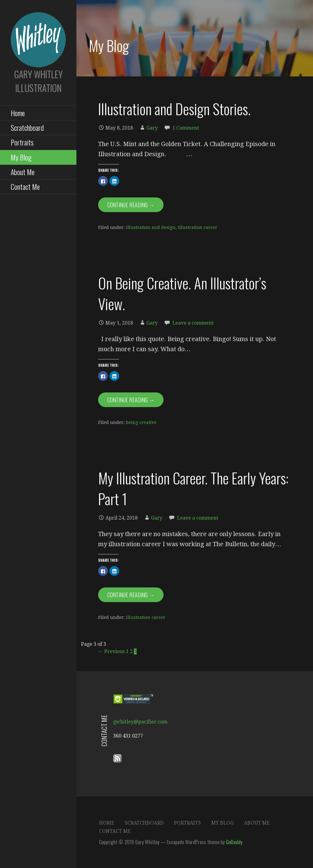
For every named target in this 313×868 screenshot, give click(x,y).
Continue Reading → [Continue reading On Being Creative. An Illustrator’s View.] (131, 400)
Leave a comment (193, 323)
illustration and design (151, 227)
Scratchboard (27, 127)
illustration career (198, 227)
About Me (23, 172)
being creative (141, 422)
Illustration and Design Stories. (174, 109)
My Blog (21, 157)
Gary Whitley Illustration (38, 81)
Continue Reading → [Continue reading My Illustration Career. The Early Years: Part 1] (131, 595)
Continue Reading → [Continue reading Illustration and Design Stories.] (131, 205)
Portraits (22, 142)
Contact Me (25, 186)
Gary (152, 128)
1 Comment (186, 128)
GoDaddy (234, 842)
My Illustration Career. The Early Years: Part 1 (193, 488)
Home (18, 113)
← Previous (111, 651)
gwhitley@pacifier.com (140, 722)
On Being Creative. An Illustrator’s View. (182, 293)
